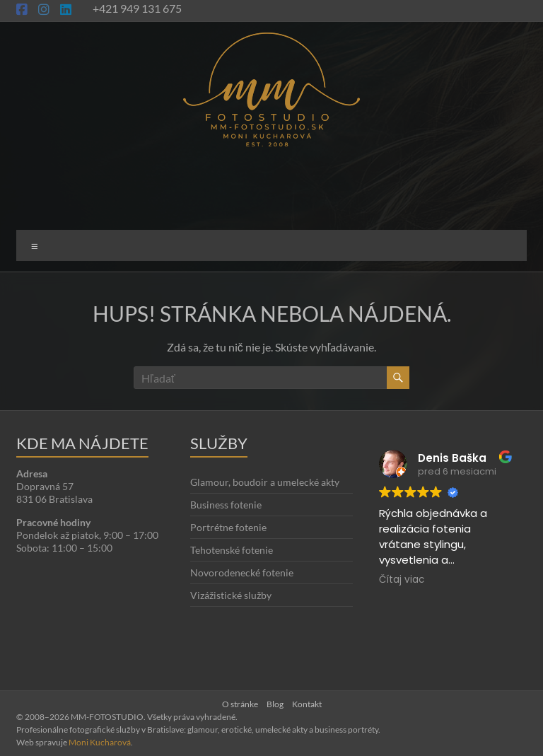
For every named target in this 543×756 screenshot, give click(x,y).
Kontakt (307, 704)
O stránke (240, 704)
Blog (275, 704)
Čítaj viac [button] (402, 580)
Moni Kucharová (100, 742)
